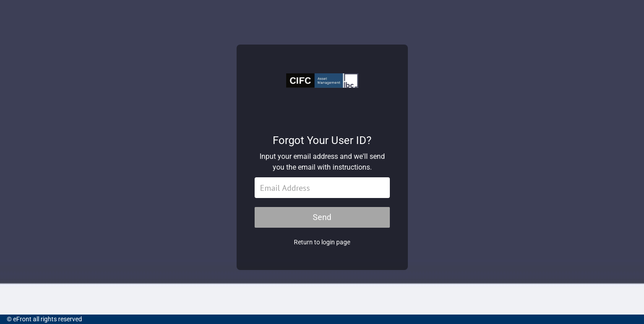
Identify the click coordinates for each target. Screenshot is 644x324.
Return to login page (322, 242)
